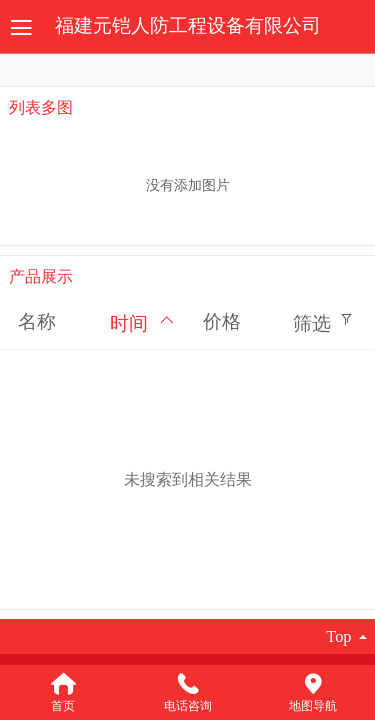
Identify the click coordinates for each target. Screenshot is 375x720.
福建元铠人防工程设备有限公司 (188, 25)
